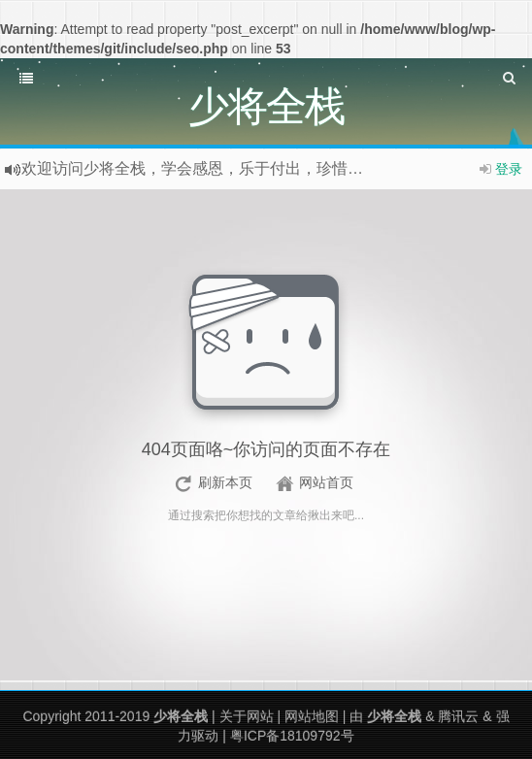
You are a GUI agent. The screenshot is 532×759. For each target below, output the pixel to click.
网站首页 (326, 482)
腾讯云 (458, 716)
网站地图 (312, 716)
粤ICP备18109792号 (292, 736)
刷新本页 (225, 482)
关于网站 (247, 716)
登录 (509, 169)
